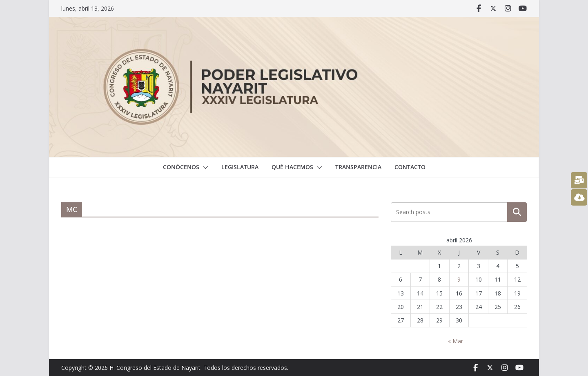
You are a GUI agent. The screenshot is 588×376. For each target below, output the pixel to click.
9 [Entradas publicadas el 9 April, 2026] (459, 279)
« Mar (455, 341)
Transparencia (358, 167)
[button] (204, 168)
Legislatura (240, 167)
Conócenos (181, 167)
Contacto (410, 167)
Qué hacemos (292, 167)
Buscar (517, 212)
